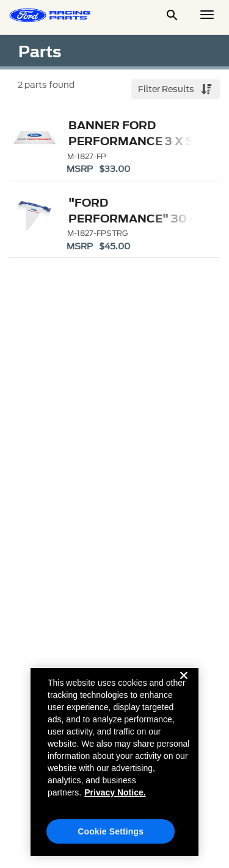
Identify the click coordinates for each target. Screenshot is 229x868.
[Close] (184, 690)
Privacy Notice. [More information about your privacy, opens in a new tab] (115, 797)
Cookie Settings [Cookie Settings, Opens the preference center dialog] (111, 836)
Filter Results (167, 89)
